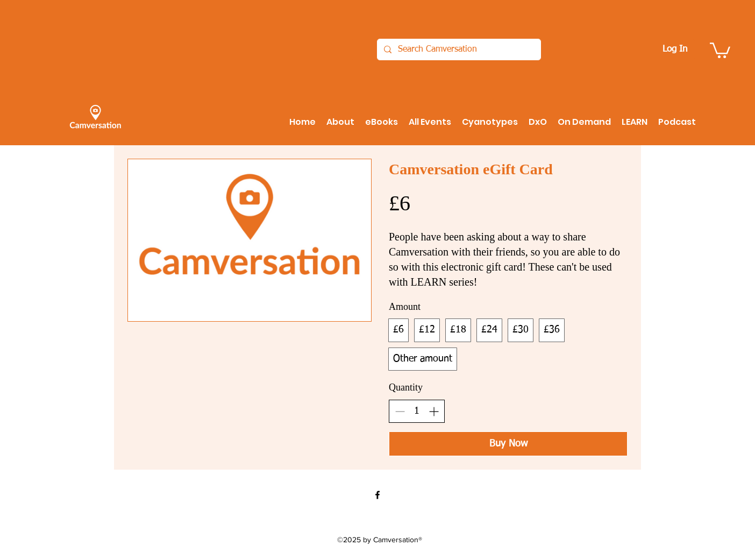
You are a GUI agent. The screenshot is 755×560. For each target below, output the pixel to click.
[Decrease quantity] (400, 411)
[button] (720, 49)
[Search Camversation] (458, 50)
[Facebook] (377, 495)
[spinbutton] (417, 411)
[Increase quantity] (434, 411)
